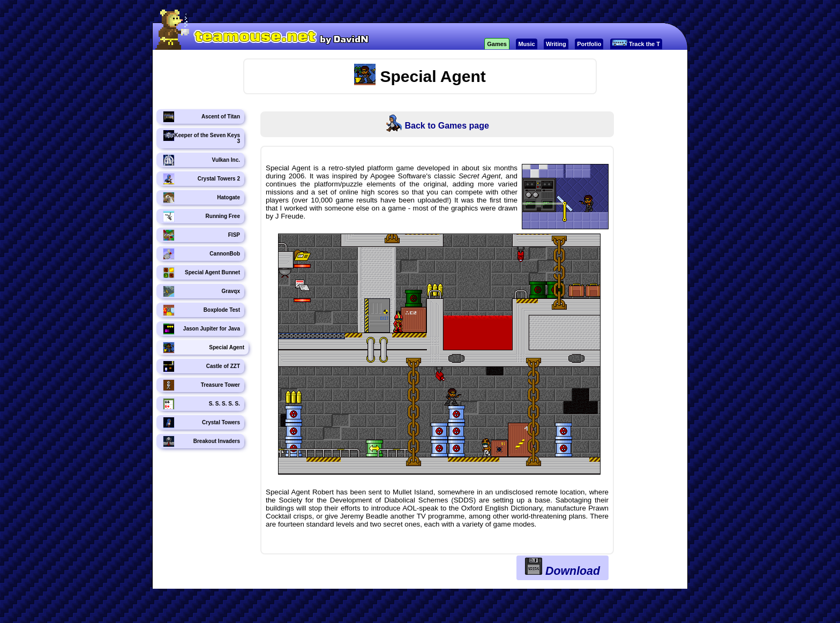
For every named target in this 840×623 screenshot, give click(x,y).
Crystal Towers (201, 423)
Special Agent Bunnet (201, 273)
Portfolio (589, 44)
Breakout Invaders (201, 441)
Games (497, 44)
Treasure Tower (201, 385)
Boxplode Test (201, 310)
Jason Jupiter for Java (201, 329)
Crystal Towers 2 (201, 179)
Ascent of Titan (201, 117)
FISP (201, 235)
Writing (556, 44)
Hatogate (201, 198)
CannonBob (201, 254)
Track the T (636, 43)
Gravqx (201, 291)
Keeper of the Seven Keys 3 (201, 137)
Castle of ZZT (201, 366)
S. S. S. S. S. (201, 404)
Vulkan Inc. (201, 160)
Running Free (201, 216)
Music (526, 44)
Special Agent (204, 348)
